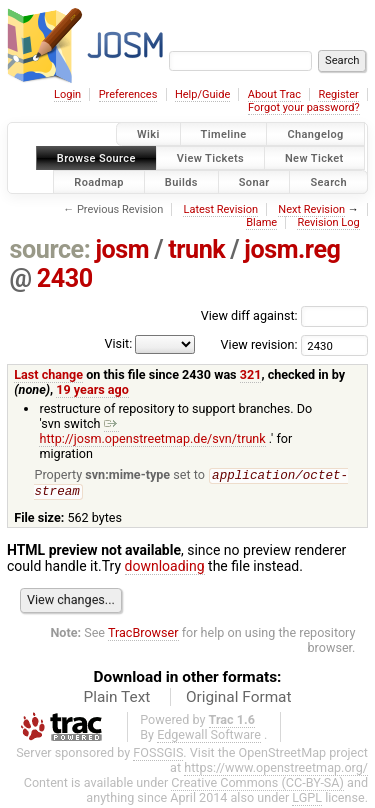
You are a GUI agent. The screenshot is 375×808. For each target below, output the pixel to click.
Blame (261, 222)
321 (251, 374)
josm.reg (292, 249)
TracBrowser (143, 634)
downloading (165, 568)
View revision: (259, 344)
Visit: (118, 343)
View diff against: (284, 315)
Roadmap (99, 181)
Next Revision (311, 209)
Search (328, 181)
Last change (48, 374)
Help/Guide (202, 94)
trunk (196, 249)
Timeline (224, 134)
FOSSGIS (158, 754)
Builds (181, 181)
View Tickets (210, 157)
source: (50, 249)
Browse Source (96, 157)
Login (67, 94)
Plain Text (116, 699)
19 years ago (92, 389)
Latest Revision (220, 209)
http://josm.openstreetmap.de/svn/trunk (152, 431)
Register (338, 94)
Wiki (148, 134)
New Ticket (314, 157)
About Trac (274, 94)
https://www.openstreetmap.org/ (276, 769)
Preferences (128, 94)
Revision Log (328, 222)
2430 (65, 278)
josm (122, 249)
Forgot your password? (304, 107)
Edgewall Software (209, 736)
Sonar (254, 181)
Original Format (239, 699)
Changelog (315, 134)
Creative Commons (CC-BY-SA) (257, 784)
